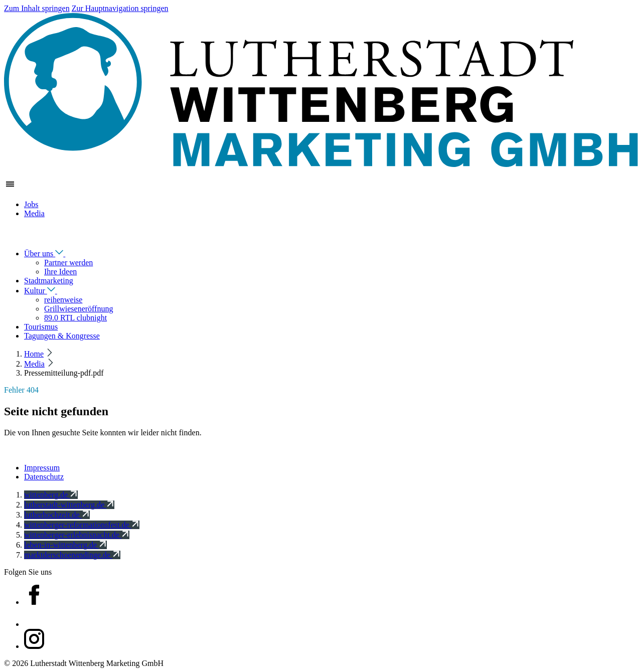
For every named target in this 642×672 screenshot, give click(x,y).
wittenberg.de (51, 495)
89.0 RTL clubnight (75, 318)
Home (34, 354)
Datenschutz (44, 477)
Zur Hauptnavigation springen (120, 8)
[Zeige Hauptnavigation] (10, 187)
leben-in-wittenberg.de (65, 545)
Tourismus (41, 327)
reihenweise (63, 300)
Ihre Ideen (60, 272)
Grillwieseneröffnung (78, 309)
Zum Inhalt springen (37, 8)
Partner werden (68, 263)
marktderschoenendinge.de (72, 555)
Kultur (47, 291)
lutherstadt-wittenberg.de (69, 505)
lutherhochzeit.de (57, 515)
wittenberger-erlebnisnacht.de (77, 535)
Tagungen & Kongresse (62, 336)
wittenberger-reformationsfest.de (82, 525)
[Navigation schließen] (10, 235)
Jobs (31, 204)
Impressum (42, 468)
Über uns (51, 254)
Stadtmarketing (49, 281)
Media (34, 213)
